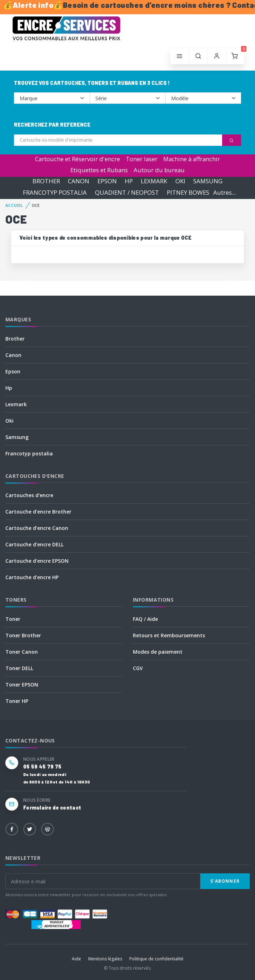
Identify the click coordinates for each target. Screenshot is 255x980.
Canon (13, 355)
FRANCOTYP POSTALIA (55, 192)
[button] (198, 56)
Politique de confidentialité (156, 959)
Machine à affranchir (192, 159)
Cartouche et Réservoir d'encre (77, 159)
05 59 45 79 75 (42, 767)
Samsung (17, 437)
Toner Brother (23, 635)
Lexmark (16, 404)
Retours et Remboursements (169, 635)
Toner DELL (19, 668)
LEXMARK (154, 181)
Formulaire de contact (52, 808)
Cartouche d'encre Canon (37, 528)
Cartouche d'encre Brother (38, 512)
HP (129, 181)
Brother (15, 339)
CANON (79, 181)
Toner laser (142, 159)
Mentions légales (105, 959)
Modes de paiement (158, 652)
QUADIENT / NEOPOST (127, 192)
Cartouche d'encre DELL (34, 544)
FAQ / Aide (145, 619)
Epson (13, 371)
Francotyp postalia (29, 453)
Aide (76, 959)
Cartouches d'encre (29, 495)
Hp (9, 388)
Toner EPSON (22, 685)
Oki (9, 421)
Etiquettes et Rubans (99, 170)
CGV (138, 668)
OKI (180, 181)
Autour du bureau (159, 170)
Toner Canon (22, 652)
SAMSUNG (208, 181)
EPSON (107, 181)
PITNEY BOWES (188, 192)
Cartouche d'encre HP (32, 577)
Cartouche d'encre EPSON (37, 561)
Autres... (225, 192)
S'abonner (225, 881)
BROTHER (46, 181)
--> (52, 98)
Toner (13, 619)
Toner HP (17, 701)
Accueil (14, 205)
